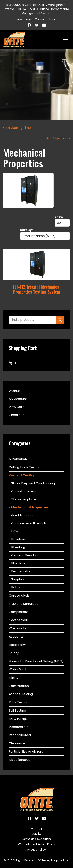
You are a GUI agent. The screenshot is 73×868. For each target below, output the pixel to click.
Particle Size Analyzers (26, 751)
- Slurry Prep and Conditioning (32, 483)
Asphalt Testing (21, 694)
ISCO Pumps (18, 719)
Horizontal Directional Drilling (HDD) (36, 661)
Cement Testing (22, 475)
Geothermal (18, 620)
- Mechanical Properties (29, 507)
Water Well (17, 669)
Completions (19, 612)
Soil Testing (17, 710)
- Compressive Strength (27, 523)
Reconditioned (20, 735)
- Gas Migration (21, 515)
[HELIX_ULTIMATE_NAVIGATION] (66, 39)
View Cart (16, 407)
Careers (40, 19)
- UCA (13, 531)
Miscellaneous (19, 760)
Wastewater (18, 628)
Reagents (16, 637)
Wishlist (15, 391)
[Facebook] (29, 25)
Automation (18, 459)
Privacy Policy (37, 850)
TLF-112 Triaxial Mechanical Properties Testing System (36, 289)
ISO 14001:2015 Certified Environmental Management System (44, 11)
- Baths (14, 587)
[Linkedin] (44, 25)
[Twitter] (37, 25)
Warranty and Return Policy (37, 844)
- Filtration (17, 539)
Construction (19, 686)
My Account (18, 399)
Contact (36, 829)
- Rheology (17, 547)
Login (53, 19)
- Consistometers (22, 491)
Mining (14, 678)
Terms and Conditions (36, 839)
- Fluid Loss (17, 563)
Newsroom (24, 19)
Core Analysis (19, 596)
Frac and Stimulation (25, 604)
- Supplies (16, 579)
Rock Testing (19, 702)
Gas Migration (57, 138)
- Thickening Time (22, 499)
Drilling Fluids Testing (25, 467)
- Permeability (20, 571)
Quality (37, 834)
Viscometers (18, 727)
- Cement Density (22, 555)
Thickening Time (18, 128)
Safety (14, 653)
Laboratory (17, 645)
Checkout (16, 415)
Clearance (17, 743)
